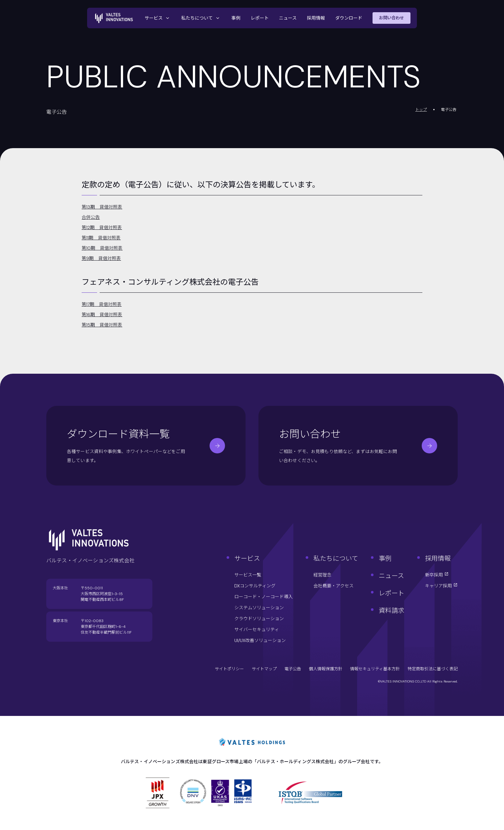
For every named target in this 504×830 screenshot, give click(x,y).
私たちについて (201, 18)
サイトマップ (264, 669)
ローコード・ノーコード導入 (264, 597)
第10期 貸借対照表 (102, 248)
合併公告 (91, 217)
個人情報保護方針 (326, 669)
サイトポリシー (229, 669)
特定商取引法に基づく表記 (433, 669)
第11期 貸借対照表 (101, 238)
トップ (421, 110)
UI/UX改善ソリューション (260, 640)
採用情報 (316, 18)
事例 (236, 18)
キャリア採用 (441, 586)
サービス (158, 18)
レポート (260, 18)
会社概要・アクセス (333, 586)
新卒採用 (437, 575)
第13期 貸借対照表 (102, 207)
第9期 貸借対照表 (101, 258)
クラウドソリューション (259, 619)
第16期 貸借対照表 (102, 315)
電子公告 (293, 669)
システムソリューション (259, 608)
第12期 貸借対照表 (102, 228)
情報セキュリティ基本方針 (375, 669)
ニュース (288, 18)
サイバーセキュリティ (257, 629)
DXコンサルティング (255, 586)
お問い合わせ (392, 18)
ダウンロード (349, 18)
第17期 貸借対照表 (102, 304)
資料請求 (392, 611)
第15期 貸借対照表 (102, 325)
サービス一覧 (248, 575)
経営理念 (322, 575)
